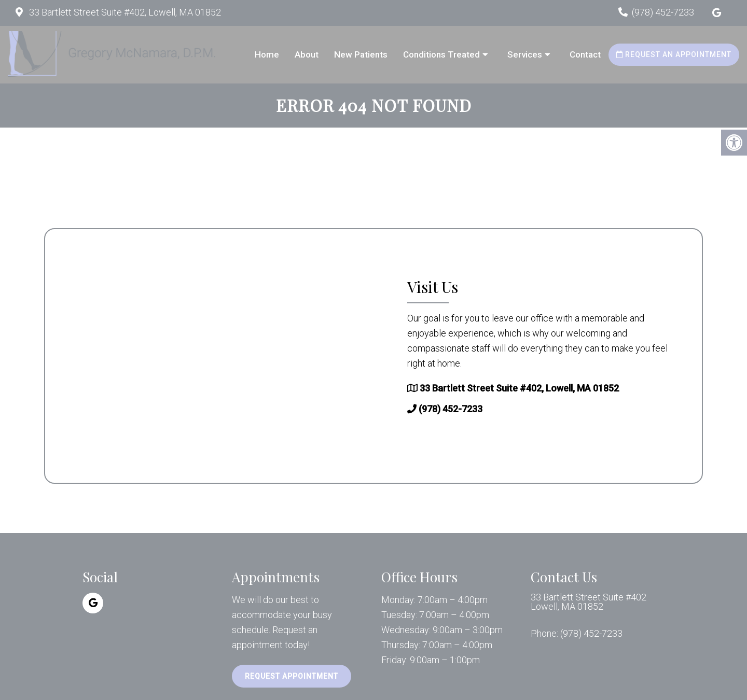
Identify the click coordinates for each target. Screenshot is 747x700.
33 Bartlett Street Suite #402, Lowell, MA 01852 (124, 12)
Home (267, 54)
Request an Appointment (674, 54)
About (307, 54)
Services (525, 54)
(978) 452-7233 (663, 12)
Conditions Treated (441, 54)
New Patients (361, 54)
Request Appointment (292, 676)
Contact (585, 54)
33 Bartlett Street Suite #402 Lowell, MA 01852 (589, 602)
